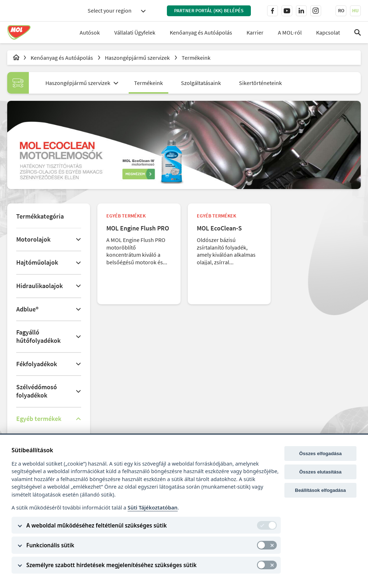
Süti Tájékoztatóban (152, 508)
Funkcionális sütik (50, 545)
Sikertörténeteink (260, 83)
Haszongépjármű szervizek (138, 58)
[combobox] (116, 11)
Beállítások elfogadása (320, 490)
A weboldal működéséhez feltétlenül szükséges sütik (97, 525)
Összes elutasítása (320, 472)
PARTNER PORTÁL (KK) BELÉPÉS (209, 10)
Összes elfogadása (320, 454)
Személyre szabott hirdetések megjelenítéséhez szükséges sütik (111, 565)
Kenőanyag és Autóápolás (201, 32)
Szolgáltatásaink (201, 83)
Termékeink (196, 58)
